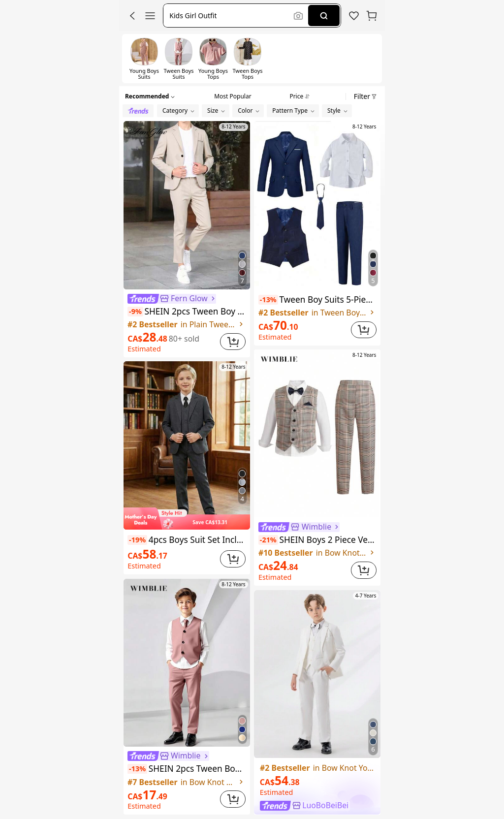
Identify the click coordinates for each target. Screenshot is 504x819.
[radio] (138, 111)
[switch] (144, 59)
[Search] (324, 16)
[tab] (233, 95)
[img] (187, 519)
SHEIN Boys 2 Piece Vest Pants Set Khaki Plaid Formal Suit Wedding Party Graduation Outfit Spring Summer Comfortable (317, 540)
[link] (354, 16)
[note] (135, 312)
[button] (132, 16)
